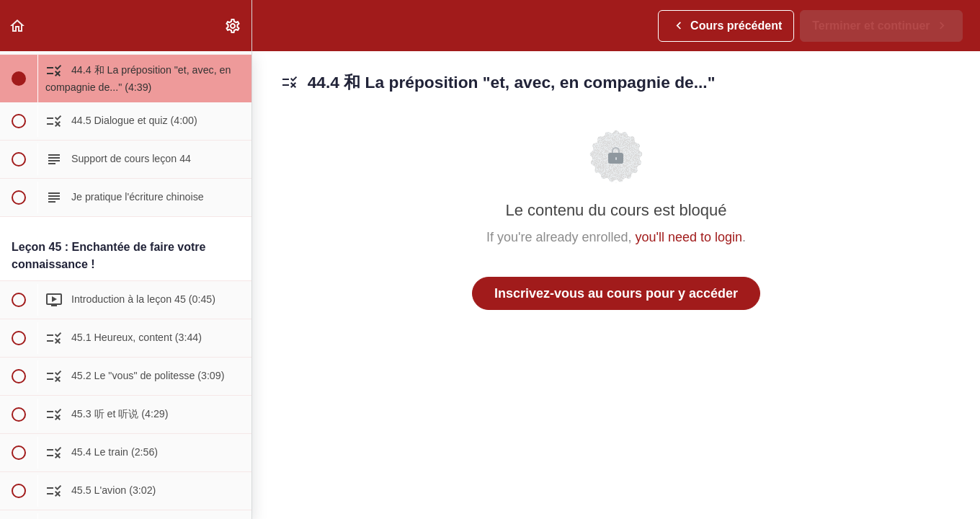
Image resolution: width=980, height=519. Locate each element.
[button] (18, 26)
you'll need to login (689, 237)
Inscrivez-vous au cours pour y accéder (616, 293)
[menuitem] (233, 26)
